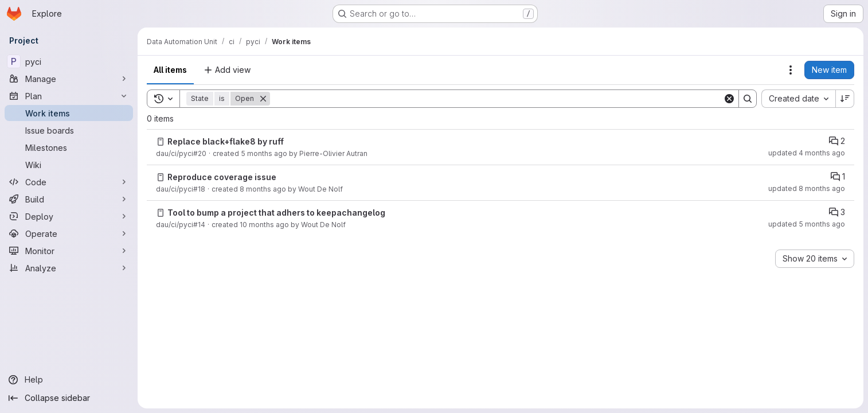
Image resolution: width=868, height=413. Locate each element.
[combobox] (798, 99)
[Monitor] (69, 251)
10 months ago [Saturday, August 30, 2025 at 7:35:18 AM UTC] (264, 225)
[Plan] (69, 96)
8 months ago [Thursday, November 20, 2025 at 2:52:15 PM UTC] (263, 189)
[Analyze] (69, 268)
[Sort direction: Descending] (845, 99)
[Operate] (69, 233)
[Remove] (263, 99)
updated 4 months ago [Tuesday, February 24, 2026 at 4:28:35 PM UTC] (807, 153)
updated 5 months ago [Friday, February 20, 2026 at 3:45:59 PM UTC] (807, 224)
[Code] (69, 182)
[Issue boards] (69, 130)
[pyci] (69, 61)
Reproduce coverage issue (222, 177)
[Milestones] (69, 147)
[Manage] (69, 79)
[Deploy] (69, 216)
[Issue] (161, 142)
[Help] (69, 380)
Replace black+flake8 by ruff (226, 141)
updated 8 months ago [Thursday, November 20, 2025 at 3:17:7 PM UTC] (807, 188)
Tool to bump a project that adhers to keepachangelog (276, 213)
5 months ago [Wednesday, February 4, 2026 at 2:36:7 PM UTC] (264, 153)
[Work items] (69, 113)
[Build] (69, 199)
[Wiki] (69, 165)
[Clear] (729, 99)
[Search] (496, 99)
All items (170, 70)
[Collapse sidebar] (69, 398)
